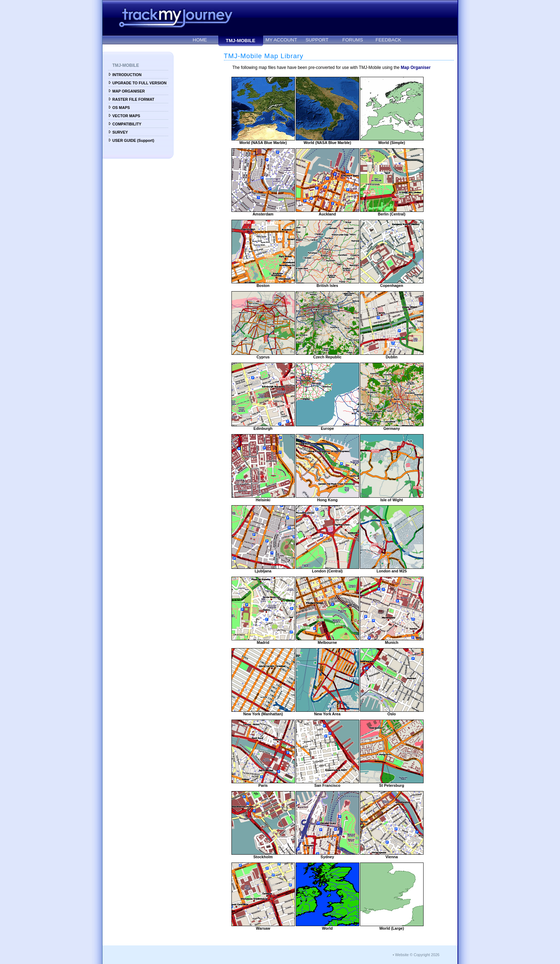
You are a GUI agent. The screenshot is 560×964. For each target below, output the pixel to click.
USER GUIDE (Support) (133, 140)
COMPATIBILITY (127, 124)
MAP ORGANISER (129, 91)
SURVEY (120, 132)
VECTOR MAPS (126, 116)
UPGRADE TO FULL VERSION (140, 83)
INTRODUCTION (127, 75)
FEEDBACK (389, 40)
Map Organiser (416, 68)
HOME (200, 40)
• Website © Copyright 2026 (416, 955)
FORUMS (353, 40)
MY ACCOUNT (281, 40)
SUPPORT (317, 40)
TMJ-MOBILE (241, 41)
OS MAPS (121, 108)
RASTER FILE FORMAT (134, 99)
